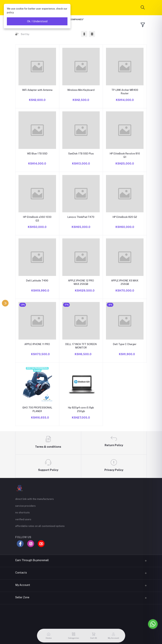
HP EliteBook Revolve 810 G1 (125, 155)
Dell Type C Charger (125, 344)
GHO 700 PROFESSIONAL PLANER (37, 409)
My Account (23, 585)
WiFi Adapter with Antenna (37, 90)
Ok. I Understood (37, 21)
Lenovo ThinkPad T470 (81, 217)
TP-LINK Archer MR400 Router (125, 92)
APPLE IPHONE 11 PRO (37, 344)
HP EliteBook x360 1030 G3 (37, 219)
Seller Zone (22, 597)
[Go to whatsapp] (153, 624)
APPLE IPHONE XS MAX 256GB (125, 282)
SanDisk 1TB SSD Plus (81, 154)
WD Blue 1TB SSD (37, 154)
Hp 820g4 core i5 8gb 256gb (81, 409)
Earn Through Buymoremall (32, 560)
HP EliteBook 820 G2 (125, 217)
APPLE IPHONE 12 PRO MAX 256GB (81, 282)
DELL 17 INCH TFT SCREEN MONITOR (81, 346)
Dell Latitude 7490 (37, 281)
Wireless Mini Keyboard (81, 90)
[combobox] (49, 35)
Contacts (21, 573)
